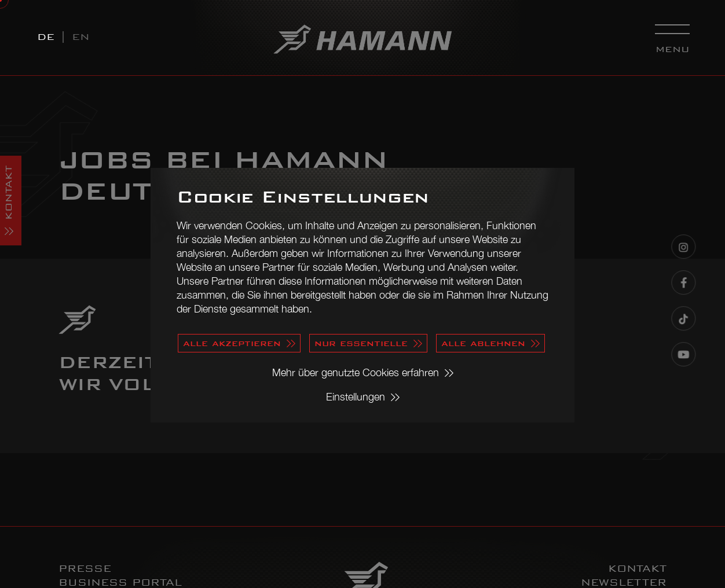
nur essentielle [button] (361, 343)
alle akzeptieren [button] (232, 343)
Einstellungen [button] (356, 397)
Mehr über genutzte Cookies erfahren (356, 372)
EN (81, 37)
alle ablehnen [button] (483, 343)
